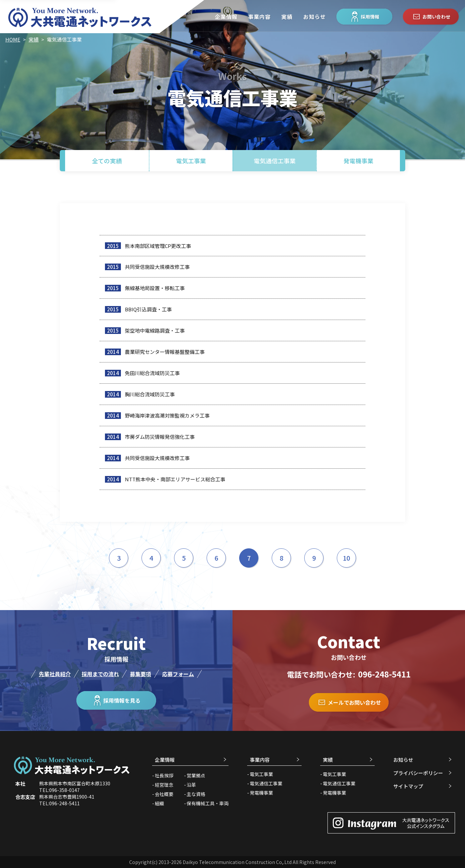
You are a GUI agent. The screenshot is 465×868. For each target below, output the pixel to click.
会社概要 (164, 794)
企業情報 (226, 17)
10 (346, 558)
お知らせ (315, 17)
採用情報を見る (116, 700)
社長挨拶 (164, 775)
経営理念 (164, 785)
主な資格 (196, 794)
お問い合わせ (431, 17)
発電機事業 (358, 161)
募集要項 (140, 674)
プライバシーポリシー (418, 773)
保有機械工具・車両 (208, 803)
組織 (159, 803)
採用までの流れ (100, 674)
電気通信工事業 (275, 161)
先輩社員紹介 (55, 674)
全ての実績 (107, 161)
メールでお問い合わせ (349, 702)
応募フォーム (178, 674)
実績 (287, 17)
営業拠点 (196, 775)
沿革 (191, 785)
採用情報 (364, 17)
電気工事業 (191, 161)
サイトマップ (408, 786)
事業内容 (259, 17)
